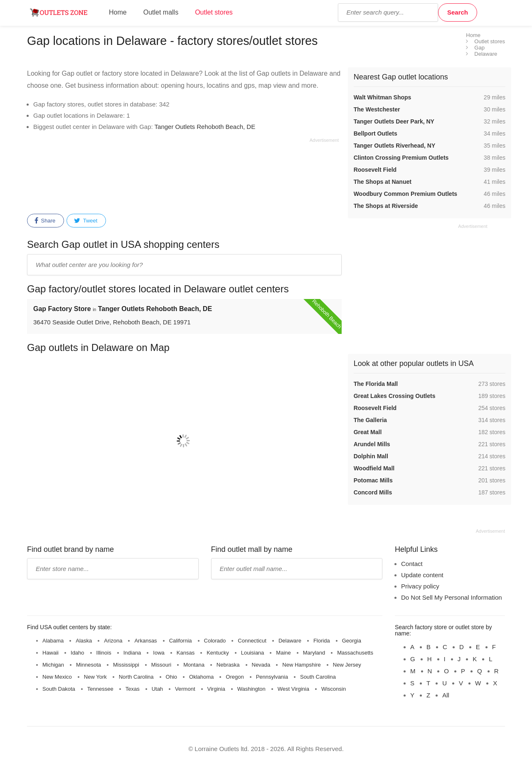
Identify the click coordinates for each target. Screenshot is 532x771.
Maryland (314, 653)
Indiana (132, 653)
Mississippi (126, 665)
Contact (412, 564)
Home (118, 12)
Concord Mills (373, 492)
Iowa (159, 653)
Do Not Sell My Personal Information (452, 597)
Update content (422, 575)
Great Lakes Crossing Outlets (395, 396)
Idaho (78, 653)
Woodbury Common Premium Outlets (405, 194)
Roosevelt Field (375, 170)
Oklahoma (201, 677)
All (446, 695)
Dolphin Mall (371, 456)
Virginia (216, 689)
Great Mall (368, 432)
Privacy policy (420, 586)
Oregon (235, 677)
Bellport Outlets (376, 133)
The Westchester (377, 109)
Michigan (53, 665)
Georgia (352, 641)
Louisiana (253, 653)
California (181, 641)
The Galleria (370, 420)
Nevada (261, 665)
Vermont (185, 689)
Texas (133, 689)
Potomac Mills (373, 480)
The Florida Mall (376, 384)
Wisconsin (334, 689)
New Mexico (57, 677)
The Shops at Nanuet (383, 182)
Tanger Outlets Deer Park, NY (394, 121)
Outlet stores (214, 12)
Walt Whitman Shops (383, 97)
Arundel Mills (372, 444)
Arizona (113, 641)
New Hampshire (301, 665)
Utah (157, 689)
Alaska (84, 641)
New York (95, 677)
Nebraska (228, 665)
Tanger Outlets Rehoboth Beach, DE (205, 127)
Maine (283, 653)
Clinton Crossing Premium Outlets (401, 158)
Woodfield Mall (374, 468)
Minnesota (89, 665)
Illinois (104, 653)
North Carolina (136, 677)
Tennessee (100, 689)
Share (45, 221)
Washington (251, 689)
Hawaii (50, 653)
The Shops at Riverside (386, 206)
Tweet (86, 221)
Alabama (53, 641)
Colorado (215, 641)
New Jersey (347, 665)
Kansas (186, 653)
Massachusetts (355, 653)
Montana (194, 665)
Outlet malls (161, 12)
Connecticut (252, 641)
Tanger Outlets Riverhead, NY (395, 146)
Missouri (161, 665)
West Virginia (293, 689)
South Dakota (59, 689)
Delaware (290, 641)
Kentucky (218, 653)
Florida (322, 641)
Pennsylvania (272, 677)
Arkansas (145, 641)
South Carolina (318, 677)
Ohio (171, 677)
